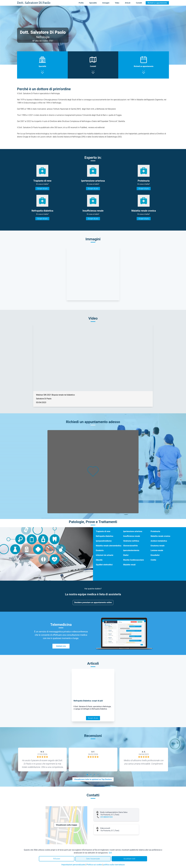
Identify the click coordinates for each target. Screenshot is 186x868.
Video (117, 3)
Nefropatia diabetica (105, 536)
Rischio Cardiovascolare (134, 560)
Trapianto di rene (103, 531)
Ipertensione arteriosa (133, 531)
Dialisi (126, 555)
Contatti (139, 3)
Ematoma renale (158, 546)
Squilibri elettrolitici (104, 565)
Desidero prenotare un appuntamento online (93, 602)
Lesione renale (157, 550)
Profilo (81, 3)
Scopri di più (42, 189)
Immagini (106, 3)
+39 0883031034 (106, 817)
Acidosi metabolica (159, 541)
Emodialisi (155, 555)
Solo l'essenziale (93, 859)
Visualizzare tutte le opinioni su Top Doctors (93, 779)
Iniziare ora (61, 646)
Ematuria (100, 550)
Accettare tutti (129, 859)
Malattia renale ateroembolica (109, 546)
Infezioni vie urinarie (105, 555)
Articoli (128, 3)
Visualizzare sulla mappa (66, 825)
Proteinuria (155, 531)
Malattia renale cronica (160, 536)
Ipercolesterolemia (131, 550)
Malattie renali (129, 565)
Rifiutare (57, 859)
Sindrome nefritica (131, 541)
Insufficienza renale (132, 536)
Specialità (93, 3)
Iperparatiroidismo (104, 541)
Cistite (153, 560)
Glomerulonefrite (130, 546)
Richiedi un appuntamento (157, 3)
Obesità (99, 560)
